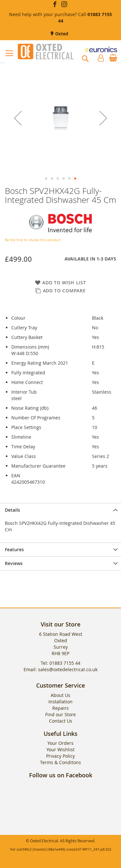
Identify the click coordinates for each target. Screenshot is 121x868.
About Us (60, 695)
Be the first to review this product (33, 240)
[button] (18, 118)
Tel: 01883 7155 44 (60, 663)
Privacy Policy (60, 756)
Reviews (14, 563)
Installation (60, 702)
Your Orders (60, 743)
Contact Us (61, 721)
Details (12, 510)
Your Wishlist (60, 749)
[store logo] (46, 51)
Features (14, 549)
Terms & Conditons (60, 762)
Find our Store (60, 714)
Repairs (60, 708)
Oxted (61, 34)
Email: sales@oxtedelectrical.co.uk (60, 669)
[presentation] (60, 510)
